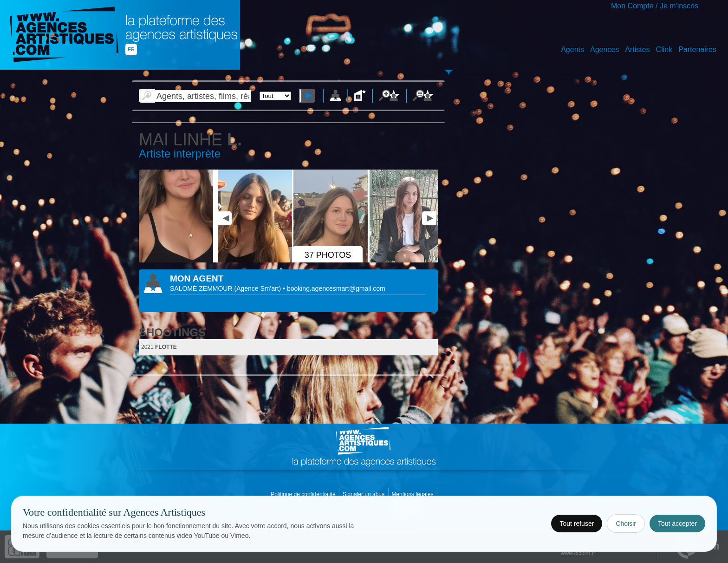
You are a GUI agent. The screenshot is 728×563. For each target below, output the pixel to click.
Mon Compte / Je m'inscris (655, 6)
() (258, 288)
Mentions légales (413, 494)
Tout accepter (677, 524)
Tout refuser (577, 524)
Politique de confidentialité (304, 494)
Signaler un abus (364, 494)
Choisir (626, 524)
